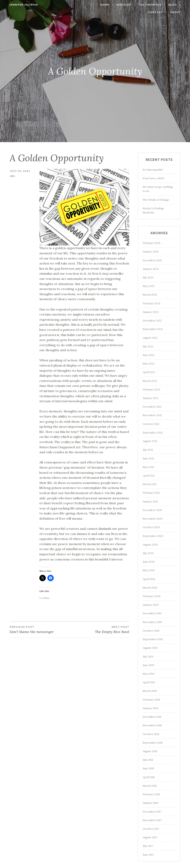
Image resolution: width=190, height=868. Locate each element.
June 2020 (149, 562)
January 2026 (151, 252)
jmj (12, 176)
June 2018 (148, 768)
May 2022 (149, 364)
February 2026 (152, 243)
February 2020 (152, 596)
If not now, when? (154, 178)
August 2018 (150, 751)
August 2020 (150, 545)
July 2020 (148, 553)
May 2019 (148, 674)
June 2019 (148, 665)
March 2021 (150, 484)
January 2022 (151, 398)
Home (109, 5)
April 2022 (149, 372)
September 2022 (153, 329)
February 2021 (151, 493)
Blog (176, 5)
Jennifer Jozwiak (20, 5)
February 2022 (151, 390)
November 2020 (153, 519)
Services (128, 5)
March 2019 (150, 691)
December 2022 (152, 321)
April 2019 (149, 682)
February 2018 (151, 794)
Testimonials (154, 5)
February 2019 (151, 700)
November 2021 (152, 415)
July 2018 (148, 760)
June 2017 (148, 855)
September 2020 (153, 536)
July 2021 (148, 450)
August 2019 (150, 648)
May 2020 (149, 570)
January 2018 (150, 803)
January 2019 (150, 708)
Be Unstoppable (153, 170)
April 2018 (149, 777)
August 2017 (150, 837)
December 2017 (152, 812)
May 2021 (148, 467)
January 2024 (151, 269)
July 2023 (148, 278)
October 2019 (151, 631)
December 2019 (152, 613)
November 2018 (152, 725)
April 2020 (149, 579)
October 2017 (151, 829)
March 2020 (150, 588)
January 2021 (150, 502)
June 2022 (149, 355)
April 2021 (149, 476)
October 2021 (151, 424)
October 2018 (151, 734)
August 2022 (150, 338)
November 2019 (152, 622)
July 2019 (148, 657)
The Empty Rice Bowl (99, 629)
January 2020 (151, 605)
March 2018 (150, 786)
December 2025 (152, 260)
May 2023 (149, 286)
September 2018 (153, 743)
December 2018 (152, 717)
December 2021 (152, 407)
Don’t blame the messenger (40, 629)
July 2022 (148, 347)
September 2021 (153, 433)
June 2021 (148, 459)
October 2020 (151, 527)
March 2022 (150, 381)
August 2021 (150, 441)
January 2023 (151, 312)
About (179, 12)
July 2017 (148, 846)
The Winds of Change (156, 200)
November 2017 (152, 820)
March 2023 (150, 295)
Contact (159, 12)
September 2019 (153, 639)
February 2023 (151, 303)
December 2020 (152, 510)
